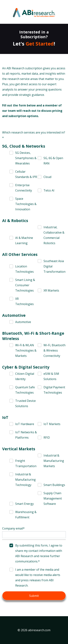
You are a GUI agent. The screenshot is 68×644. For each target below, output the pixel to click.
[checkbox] (24, 158)
